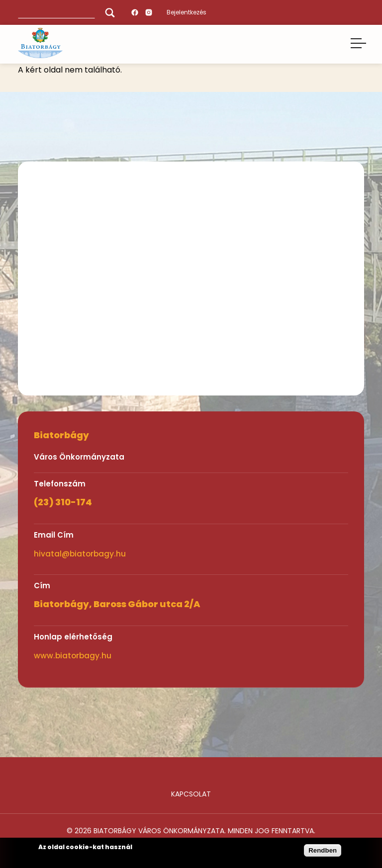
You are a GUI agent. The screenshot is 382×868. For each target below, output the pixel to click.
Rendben (323, 850)
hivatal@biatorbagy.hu (80, 554)
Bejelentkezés (187, 12)
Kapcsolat (191, 794)
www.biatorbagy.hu (73, 656)
